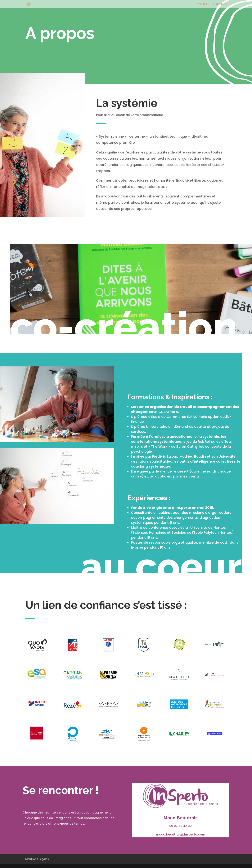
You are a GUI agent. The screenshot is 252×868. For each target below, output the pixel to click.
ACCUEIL (202, 4)
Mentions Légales (37, 859)
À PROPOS (220, 4)
